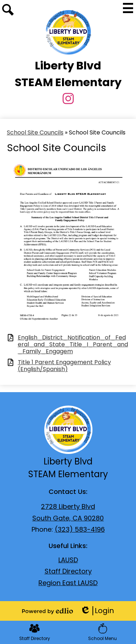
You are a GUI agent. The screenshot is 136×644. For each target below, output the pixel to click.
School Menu (102, 632)
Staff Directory (68, 571)
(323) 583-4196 (80, 529)
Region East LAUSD (68, 583)
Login (97, 611)
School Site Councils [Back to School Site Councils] (35, 132)
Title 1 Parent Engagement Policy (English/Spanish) (64, 366)
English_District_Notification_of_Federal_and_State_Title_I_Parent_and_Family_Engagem (73, 344)
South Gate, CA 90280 (68, 518)
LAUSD (68, 560)
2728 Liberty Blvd (68, 506)
